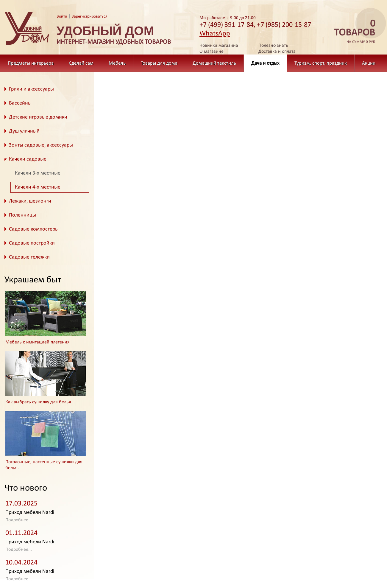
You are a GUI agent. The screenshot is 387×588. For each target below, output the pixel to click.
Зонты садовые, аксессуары (41, 145)
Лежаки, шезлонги (30, 201)
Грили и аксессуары (31, 89)
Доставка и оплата (277, 52)
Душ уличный (24, 131)
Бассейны (20, 103)
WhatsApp (215, 34)
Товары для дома (159, 63)
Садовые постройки (32, 243)
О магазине (212, 52)
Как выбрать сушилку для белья (38, 402)
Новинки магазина (219, 46)
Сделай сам (81, 63)
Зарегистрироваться (90, 17)
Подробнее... (19, 520)
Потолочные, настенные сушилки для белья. (44, 465)
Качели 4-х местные (38, 187)
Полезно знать (273, 46)
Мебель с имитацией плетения (38, 342)
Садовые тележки (29, 257)
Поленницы (22, 215)
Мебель (117, 63)
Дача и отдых (265, 63)
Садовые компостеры (34, 229)
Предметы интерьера (31, 63)
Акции (369, 63)
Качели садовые (28, 159)
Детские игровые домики (38, 117)
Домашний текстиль (214, 63)
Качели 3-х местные (38, 173)
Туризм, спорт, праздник (321, 63)
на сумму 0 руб (353, 32)
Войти (62, 17)
